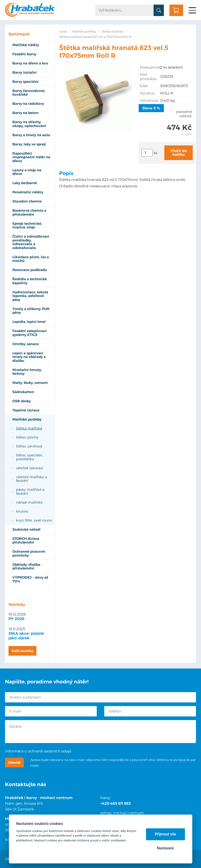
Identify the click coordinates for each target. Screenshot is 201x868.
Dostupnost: (150, 67)
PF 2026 (17, 619)
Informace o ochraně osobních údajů (38, 751)
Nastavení (165, 848)
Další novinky (22, 651)
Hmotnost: (149, 101)
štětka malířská (112, 32)
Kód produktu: (149, 77)
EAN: (144, 86)
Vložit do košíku (179, 153)
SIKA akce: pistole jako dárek (26, 636)
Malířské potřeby (84, 32)
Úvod (63, 32)
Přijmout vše (165, 834)
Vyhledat (159, 10)
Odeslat (14, 763)
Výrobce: (147, 93)
